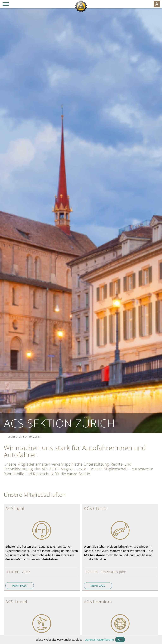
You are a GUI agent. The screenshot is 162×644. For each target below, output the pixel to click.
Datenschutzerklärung (99, 640)
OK (120, 640)
